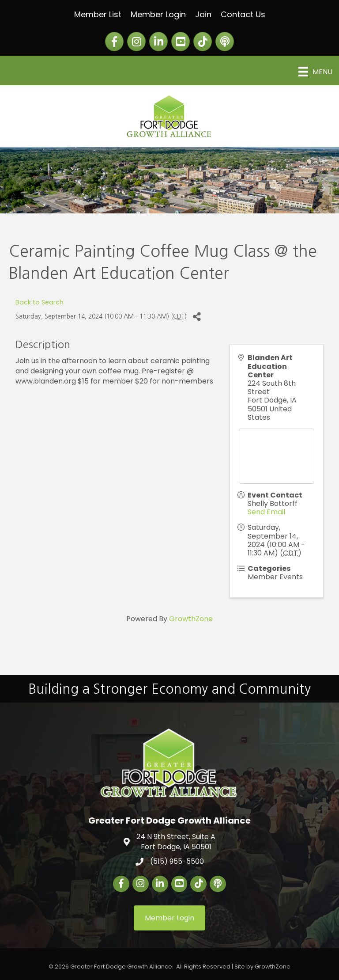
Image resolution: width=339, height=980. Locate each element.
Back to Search (40, 302)
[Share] (197, 317)
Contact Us (243, 14)
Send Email (266, 512)
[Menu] (315, 72)
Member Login (158, 14)
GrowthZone (191, 619)
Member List (98, 14)
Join (203, 14)
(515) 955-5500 (177, 861)
